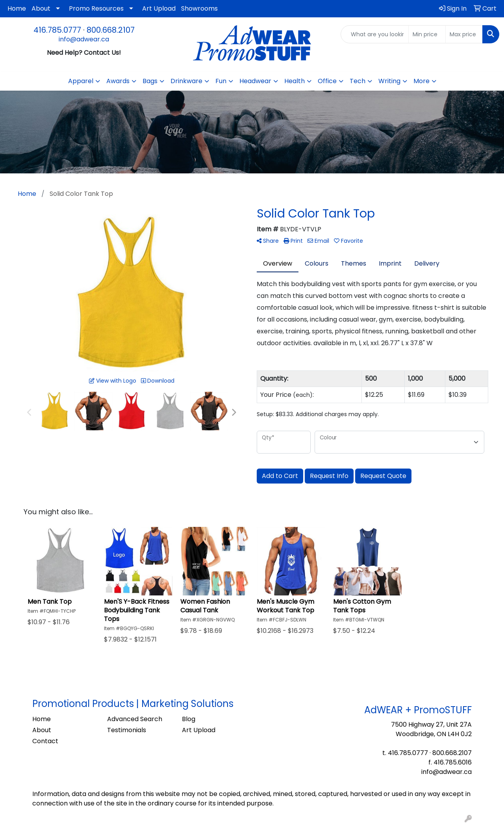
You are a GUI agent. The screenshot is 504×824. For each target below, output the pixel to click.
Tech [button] (358, 81)
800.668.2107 (111, 30)
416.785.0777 (57, 30)
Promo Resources (96, 8)
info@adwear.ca (84, 39)
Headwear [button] (255, 81)
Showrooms (199, 8)
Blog (189, 719)
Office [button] (327, 81)
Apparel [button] (81, 81)
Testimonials (127, 730)
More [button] (422, 81)
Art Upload (159, 8)
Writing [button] (389, 81)
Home (17, 8)
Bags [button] (150, 81)
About (41, 8)
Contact (45, 741)
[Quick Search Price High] (464, 34)
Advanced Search (135, 719)
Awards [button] (118, 81)
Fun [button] (221, 81)
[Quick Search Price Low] (427, 34)
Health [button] (295, 81)
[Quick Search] (375, 34)
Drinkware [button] (186, 81)
